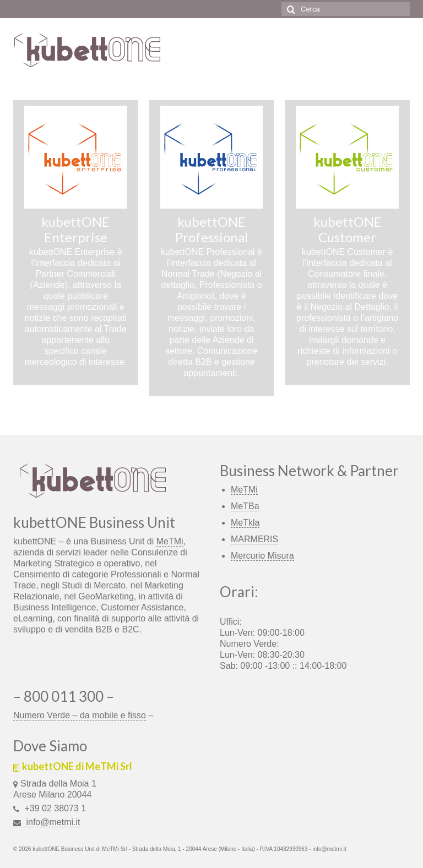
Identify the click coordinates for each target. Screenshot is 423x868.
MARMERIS (254, 539)
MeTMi (170, 541)
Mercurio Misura (262, 556)
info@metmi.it (47, 822)
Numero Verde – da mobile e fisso (80, 715)
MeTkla (245, 523)
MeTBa (245, 506)
